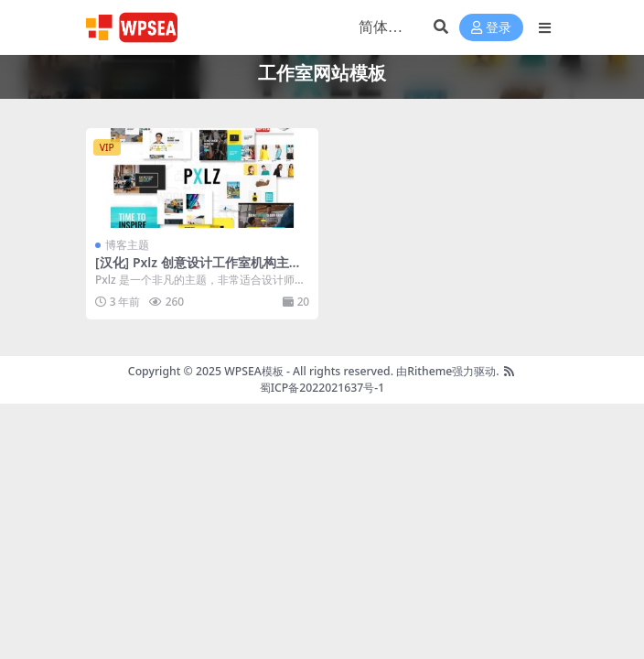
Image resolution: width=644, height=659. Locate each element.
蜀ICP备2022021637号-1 (322, 388)
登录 (491, 28)
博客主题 (127, 245)
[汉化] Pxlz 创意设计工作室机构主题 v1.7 (199, 270)
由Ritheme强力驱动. (447, 371)
